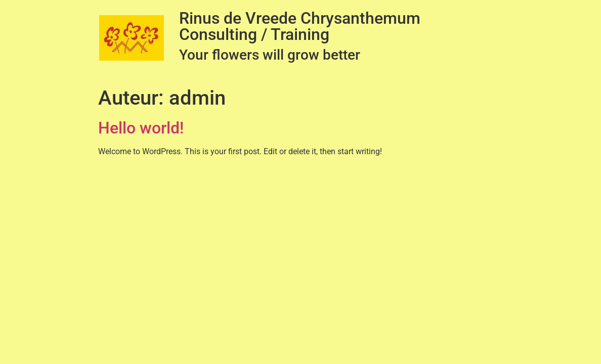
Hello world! (141, 128)
